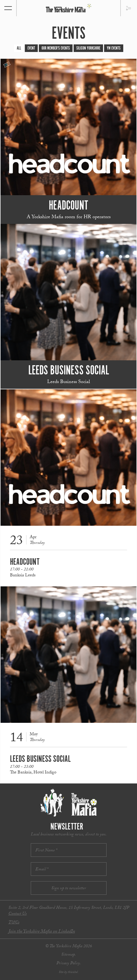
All (19, 48)
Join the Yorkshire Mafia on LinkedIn (42, 932)
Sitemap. (68, 955)
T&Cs (14, 923)
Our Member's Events (56, 48)
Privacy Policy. (69, 964)
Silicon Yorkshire (88, 48)
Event (31, 48)
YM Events (114, 48)
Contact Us (18, 914)
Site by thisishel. (69, 972)
